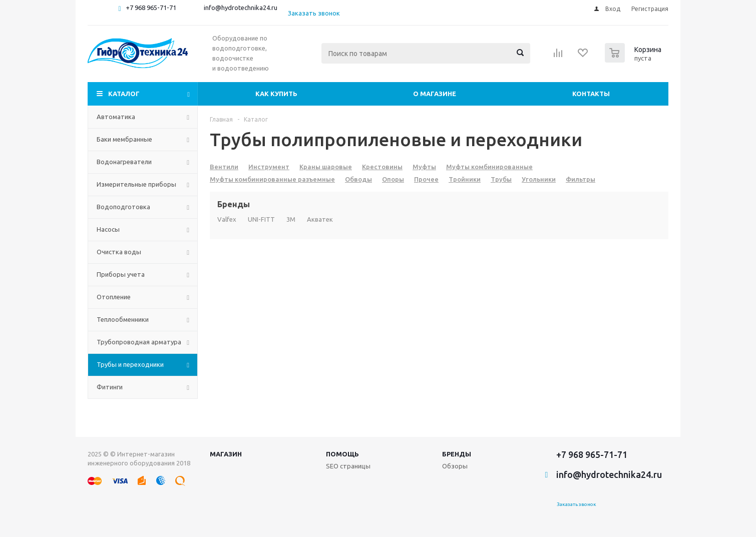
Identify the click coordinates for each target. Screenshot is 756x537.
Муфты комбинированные (489, 167)
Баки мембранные (124, 139)
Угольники (539, 179)
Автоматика (116, 117)
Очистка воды (119, 252)
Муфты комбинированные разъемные (272, 179)
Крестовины (382, 167)
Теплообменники (123, 319)
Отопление (114, 297)
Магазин (226, 454)
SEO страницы (348, 466)
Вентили (224, 167)
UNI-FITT (261, 219)
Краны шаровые (326, 167)
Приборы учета (121, 274)
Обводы (358, 179)
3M (291, 219)
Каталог (124, 94)
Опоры (393, 179)
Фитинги (110, 387)
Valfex (227, 219)
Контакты (591, 94)
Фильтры (581, 179)
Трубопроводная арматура (139, 342)
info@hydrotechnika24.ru (241, 8)
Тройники (465, 179)
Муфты (424, 167)
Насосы (108, 229)
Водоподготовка (123, 207)
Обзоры (455, 466)
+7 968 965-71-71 (151, 8)
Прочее (426, 179)
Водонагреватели (124, 162)
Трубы (501, 179)
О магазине (435, 94)
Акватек (320, 219)
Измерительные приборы (136, 184)
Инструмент (269, 167)
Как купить (276, 94)
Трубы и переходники (130, 364)
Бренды (457, 454)
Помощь (342, 454)
